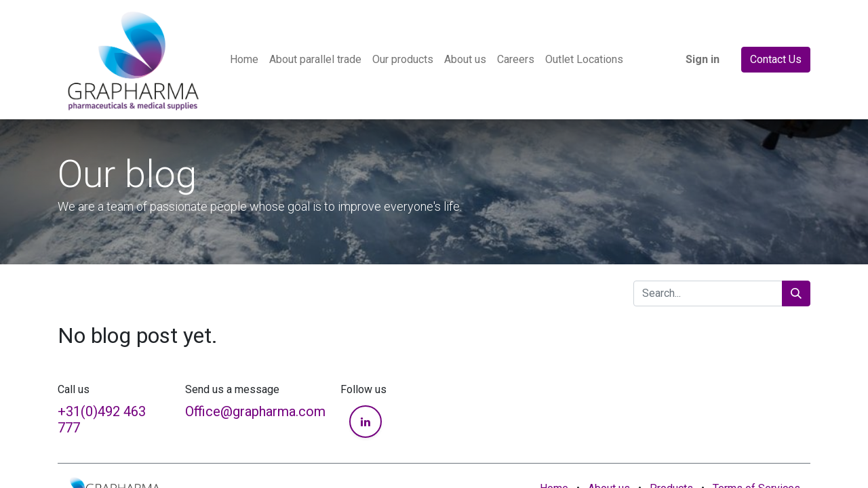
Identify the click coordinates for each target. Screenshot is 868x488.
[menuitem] (244, 60)
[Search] (796, 293)
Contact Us (776, 59)
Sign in (703, 59)
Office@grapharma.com (255, 411)
